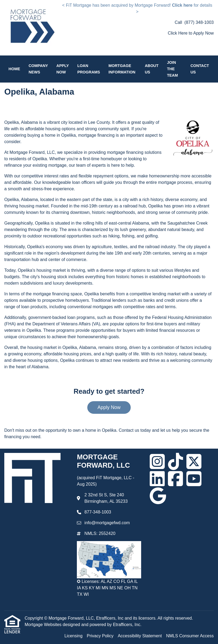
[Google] (158, 496)
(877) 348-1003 (199, 22)
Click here (182, 5)
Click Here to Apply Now (191, 33)
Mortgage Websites (44, 625)
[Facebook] (175, 479)
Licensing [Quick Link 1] (73, 636)
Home (14, 69)
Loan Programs (89, 69)
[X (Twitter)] (194, 461)
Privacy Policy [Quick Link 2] (100, 636)
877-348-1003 (98, 512)
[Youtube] (194, 479)
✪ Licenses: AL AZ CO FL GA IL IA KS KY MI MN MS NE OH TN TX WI (107, 588)
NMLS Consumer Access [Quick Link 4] (190, 636)
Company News (38, 69)
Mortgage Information (122, 69)
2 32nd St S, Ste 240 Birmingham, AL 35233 (106, 498)
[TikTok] (175, 461)
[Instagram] (157, 461)
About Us (152, 69)
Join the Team (172, 69)
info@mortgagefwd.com (107, 523)
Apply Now (63, 69)
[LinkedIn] (157, 479)
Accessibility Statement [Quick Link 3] (140, 636)
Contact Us (200, 69)
